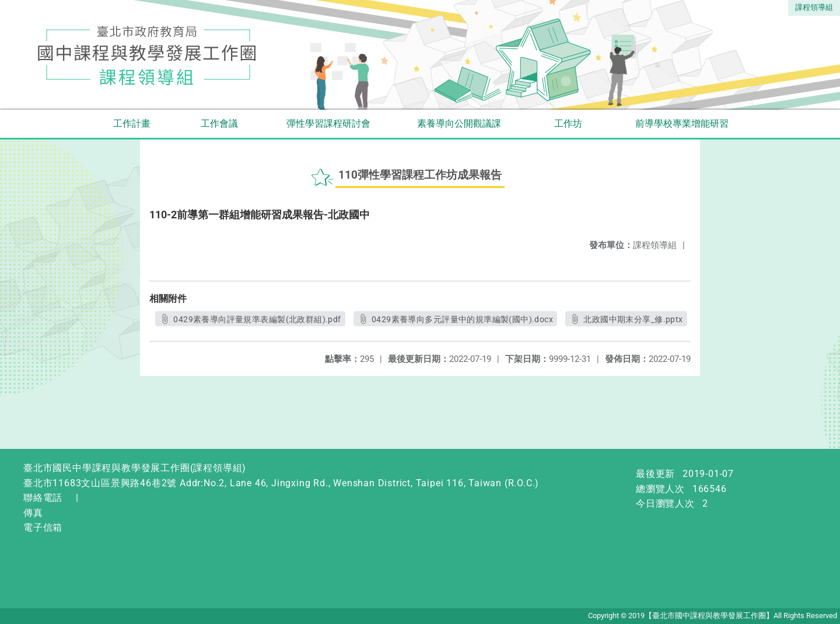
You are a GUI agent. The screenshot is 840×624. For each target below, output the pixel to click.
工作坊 (568, 123)
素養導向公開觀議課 (459, 123)
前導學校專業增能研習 (682, 123)
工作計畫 (132, 123)
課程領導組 (814, 7)
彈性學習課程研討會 (328, 123)
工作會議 (219, 123)
